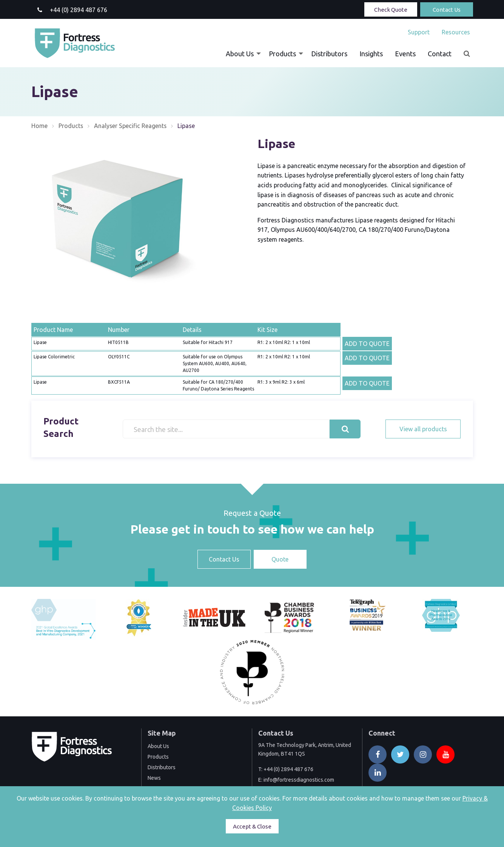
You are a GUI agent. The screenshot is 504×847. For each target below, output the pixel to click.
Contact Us (447, 10)
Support (419, 32)
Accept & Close (252, 826)
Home (39, 126)
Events (405, 54)
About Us (240, 54)
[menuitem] (419, 32)
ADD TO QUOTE (367, 344)
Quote (280, 559)
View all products (423, 429)
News (154, 778)
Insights (371, 54)
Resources (456, 32)
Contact (440, 54)
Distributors (329, 54)
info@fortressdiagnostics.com (299, 780)
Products (282, 54)
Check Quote (391, 10)
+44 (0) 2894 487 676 (288, 769)
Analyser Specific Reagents (131, 126)
